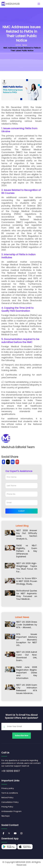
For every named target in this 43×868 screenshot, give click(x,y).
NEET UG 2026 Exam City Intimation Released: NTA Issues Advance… (27, 689)
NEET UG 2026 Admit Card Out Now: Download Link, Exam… (27, 656)
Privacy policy (8, 788)
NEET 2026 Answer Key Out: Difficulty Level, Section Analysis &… (27, 535)
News (25, 45)
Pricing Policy (7, 807)
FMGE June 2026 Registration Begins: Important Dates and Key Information (27, 673)
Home (18, 45)
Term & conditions (10, 793)
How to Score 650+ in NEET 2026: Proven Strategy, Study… (27, 581)
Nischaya (5, 816)
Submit (22, 511)
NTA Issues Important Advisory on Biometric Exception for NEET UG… (27, 640)
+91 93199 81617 (11, 771)
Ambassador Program (11, 811)
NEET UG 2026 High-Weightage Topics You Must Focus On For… (27, 568)
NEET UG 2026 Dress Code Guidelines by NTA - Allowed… (27, 625)
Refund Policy (7, 798)
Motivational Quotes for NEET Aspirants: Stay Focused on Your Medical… (27, 595)
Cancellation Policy (10, 802)
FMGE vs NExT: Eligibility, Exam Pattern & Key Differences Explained (27, 551)
